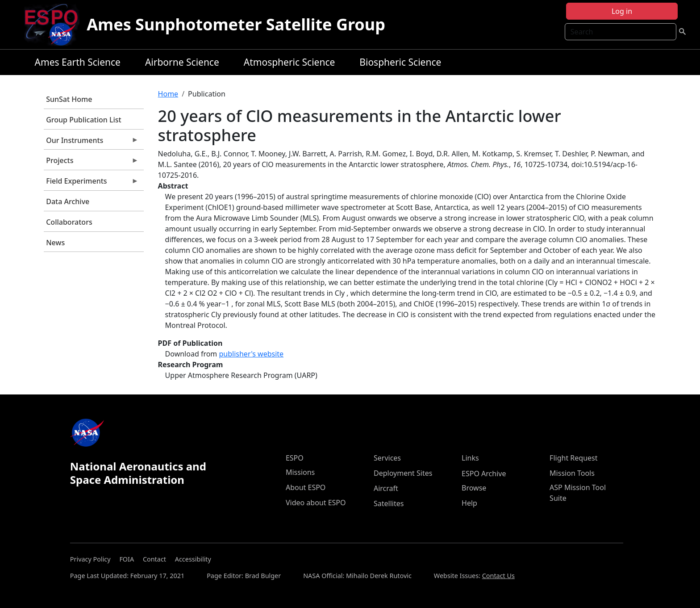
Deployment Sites (403, 473)
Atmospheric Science (290, 62)
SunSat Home (69, 99)
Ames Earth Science (78, 62)
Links (470, 458)
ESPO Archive (484, 474)
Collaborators (69, 222)
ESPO (295, 458)
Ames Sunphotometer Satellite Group (236, 24)
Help (469, 503)
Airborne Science (182, 62)
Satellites (389, 503)
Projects (91, 163)
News (55, 243)
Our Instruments (91, 143)
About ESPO (306, 487)
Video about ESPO (316, 503)
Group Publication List (84, 120)
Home (168, 94)
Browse (474, 488)
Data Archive (68, 201)
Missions (300, 472)
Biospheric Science (400, 62)
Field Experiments (91, 183)
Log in (622, 11)
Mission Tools (572, 473)
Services (387, 458)
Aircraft (386, 488)
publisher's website (251, 354)
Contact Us (498, 576)
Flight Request (573, 458)
